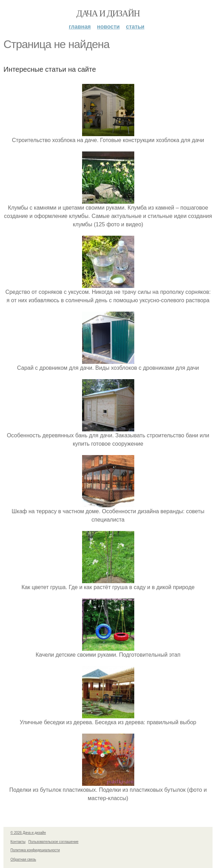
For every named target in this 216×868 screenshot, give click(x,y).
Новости (108, 27)
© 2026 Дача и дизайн (28, 833)
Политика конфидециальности (35, 850)
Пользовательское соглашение (54, 842)
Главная (80, 27)
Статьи (135, 27)
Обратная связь (23, 859)
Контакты (18, 842)
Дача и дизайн (108, 13)
